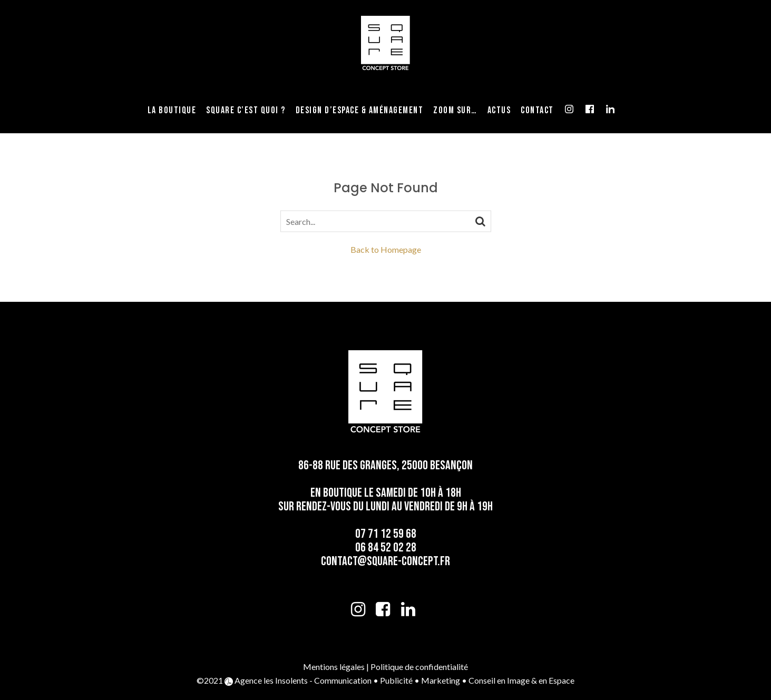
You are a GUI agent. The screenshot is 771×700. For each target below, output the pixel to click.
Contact (537, 110)
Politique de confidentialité (419, 667)
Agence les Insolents (271, 680)
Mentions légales (334, 667)
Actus (499, 110)
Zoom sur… (455, 110)
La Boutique (172, 110)
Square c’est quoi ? (246, 110)
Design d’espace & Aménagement (360, 110)
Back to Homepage (386, 249)
